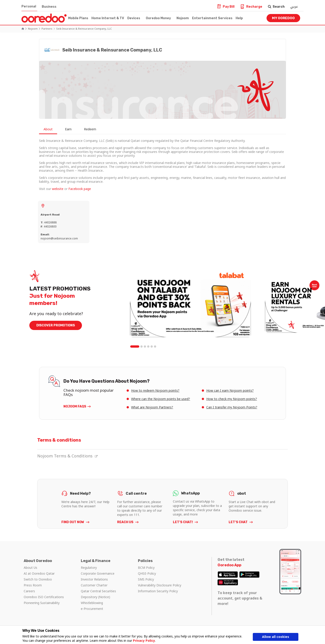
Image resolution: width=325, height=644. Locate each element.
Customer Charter (94, 585)
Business (49, 7)
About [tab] (48, 129)
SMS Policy (146, 579)
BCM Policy (146, 568)
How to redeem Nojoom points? (155, 390)
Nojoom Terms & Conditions (67, 456)
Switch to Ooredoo (38, 579)
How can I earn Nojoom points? (230, 390)
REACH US (126, 522)
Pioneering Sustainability (42, 603)
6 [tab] (155, 347)
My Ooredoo (283, 18)
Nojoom (183, 18)
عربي (294, 7)
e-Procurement (92, 609)
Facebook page (80, 189)
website (58, 189)
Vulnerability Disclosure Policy (160, 585)
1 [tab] (135, 347)
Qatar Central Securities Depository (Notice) (98, 594)
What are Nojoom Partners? (152, 407)
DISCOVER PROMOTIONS (56, 325)
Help (239, 18)
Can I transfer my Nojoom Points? (232, 407)
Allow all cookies (276, 637)
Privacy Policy (144, 640)
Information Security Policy (158, 591)
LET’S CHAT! (183, 522)
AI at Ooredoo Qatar (39, 573)
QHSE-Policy (147, 573)
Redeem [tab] (90, 129)
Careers (29, 591)
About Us (30, 568)
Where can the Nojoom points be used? (161, 399)
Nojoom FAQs (75, 406)
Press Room (33, 585)
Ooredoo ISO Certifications (44, 597)
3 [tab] (145, 347)
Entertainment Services (212, 18)
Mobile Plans (78, 18)
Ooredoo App (229, 565)
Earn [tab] (68, 129)
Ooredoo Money (158, 18)
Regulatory (89, 568)
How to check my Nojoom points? (232, 399)
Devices (134, 18)
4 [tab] (148, 347)
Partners (47, 29)
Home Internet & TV (108, 18)
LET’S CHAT (238, 522)
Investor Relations (94, 579)
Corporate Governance (98, 573)
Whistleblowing (92, 603)
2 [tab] (142, 347)
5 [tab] (152, 347)
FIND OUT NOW (73, 522)
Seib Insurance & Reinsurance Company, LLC (84, 29)
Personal (29, 6)
